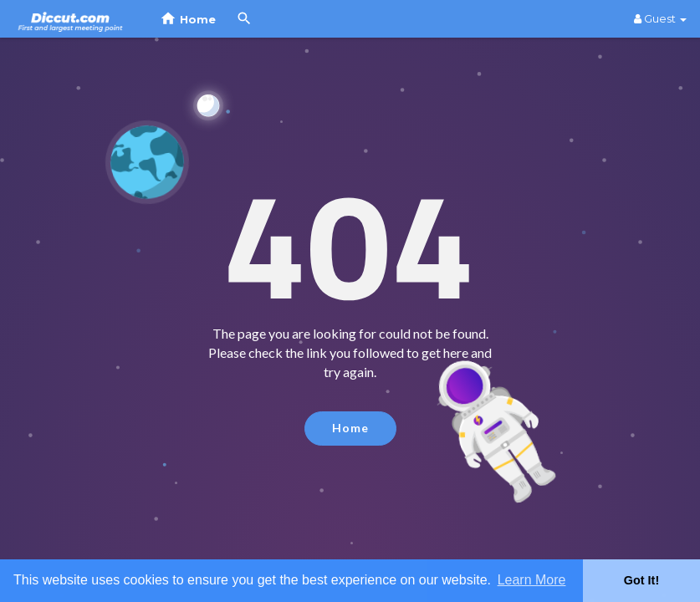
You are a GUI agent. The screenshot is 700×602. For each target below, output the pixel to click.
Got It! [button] (641, 580)
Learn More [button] (532, 580)
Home (350, 428)
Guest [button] (660, 18)
